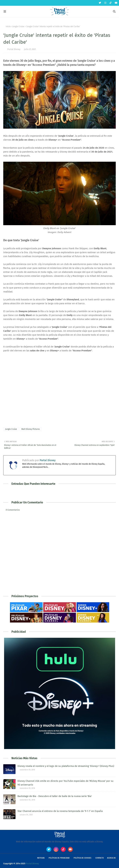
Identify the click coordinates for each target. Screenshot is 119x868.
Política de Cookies (82, 858)
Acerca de (111, 858)
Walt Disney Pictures (31, 429)
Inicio (8, 27)
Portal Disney (14, 49)
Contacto (100, 858)
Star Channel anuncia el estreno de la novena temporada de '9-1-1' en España (60, 811)
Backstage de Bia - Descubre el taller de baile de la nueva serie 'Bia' (55, 796)
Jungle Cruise (18, 27)
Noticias (41, 858)
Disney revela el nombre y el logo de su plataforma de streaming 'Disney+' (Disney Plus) (66, 766)
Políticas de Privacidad (59, 858)
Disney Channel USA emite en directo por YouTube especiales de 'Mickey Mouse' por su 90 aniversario (65, 783)
